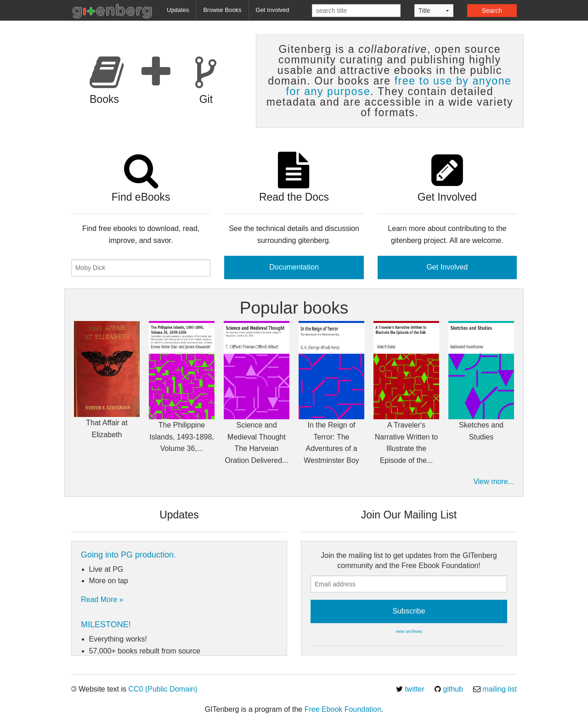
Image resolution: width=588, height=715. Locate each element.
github (449, 689)
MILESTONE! (106, 625)
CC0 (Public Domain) (163, 689)
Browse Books (222, 10)
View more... (494, 481)
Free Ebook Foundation (343, 709)
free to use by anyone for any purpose (399, 86)
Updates (178, 10)
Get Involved (273, 10)
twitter (410, 689)
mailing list (495, 689)
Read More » (102, 600)
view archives (409, 631)
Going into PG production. (128, 555)
